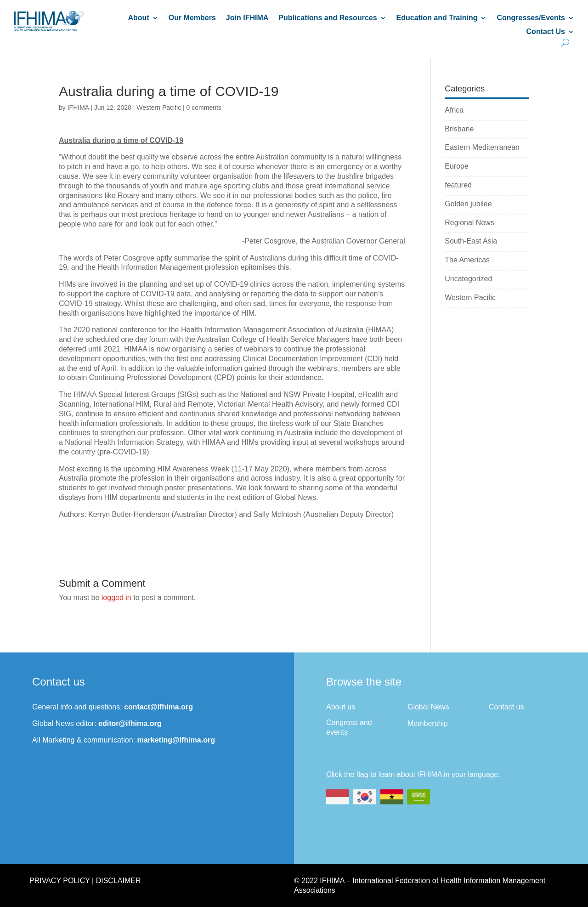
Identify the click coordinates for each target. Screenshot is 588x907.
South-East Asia (471, 241)
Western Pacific (159, 108)
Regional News (469, 223)
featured (458, 185)
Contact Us (546, 32)
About (139, 18)
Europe (457, 166)
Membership (428, 723)
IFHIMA (78, 108)
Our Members (192, 18)
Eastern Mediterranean (482, 147)
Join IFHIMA (247, 18)
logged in (116, 598)
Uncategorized (468, 279)
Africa (454, 110)
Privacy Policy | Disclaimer (85, 881)
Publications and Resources (328, 18)
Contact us (506, 707)
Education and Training (437, 18)
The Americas (467, 260)
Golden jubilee (468, 204)
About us (341, 707)
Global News (428, 707)
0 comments (204, 108)
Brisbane (459, 129)
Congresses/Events (531, 18)
